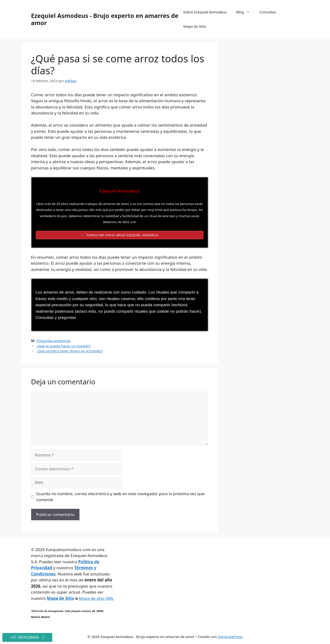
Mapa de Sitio (195, 26)
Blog (245, 12)
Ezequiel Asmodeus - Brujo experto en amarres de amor (105, 19)
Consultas (268, 12)
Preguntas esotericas (54, 341)
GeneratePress (230, 637)
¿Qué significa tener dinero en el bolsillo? (70, 351)
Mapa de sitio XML (96, 598)
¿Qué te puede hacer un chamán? (64, 346)
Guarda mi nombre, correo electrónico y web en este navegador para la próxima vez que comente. (120, 497)
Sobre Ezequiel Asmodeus (205, 12)
